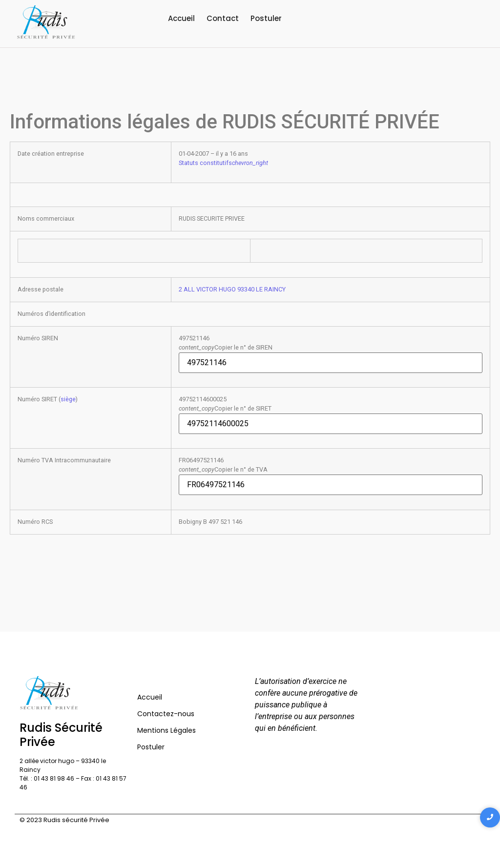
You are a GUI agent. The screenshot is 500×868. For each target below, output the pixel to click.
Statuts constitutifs (223, 163)
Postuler (266, 18)
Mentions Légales (167, 730)
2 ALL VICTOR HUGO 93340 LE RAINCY (232, 289)
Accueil (181, 18)
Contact (223, 18)
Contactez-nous (166, 714)
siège (68, 399)
